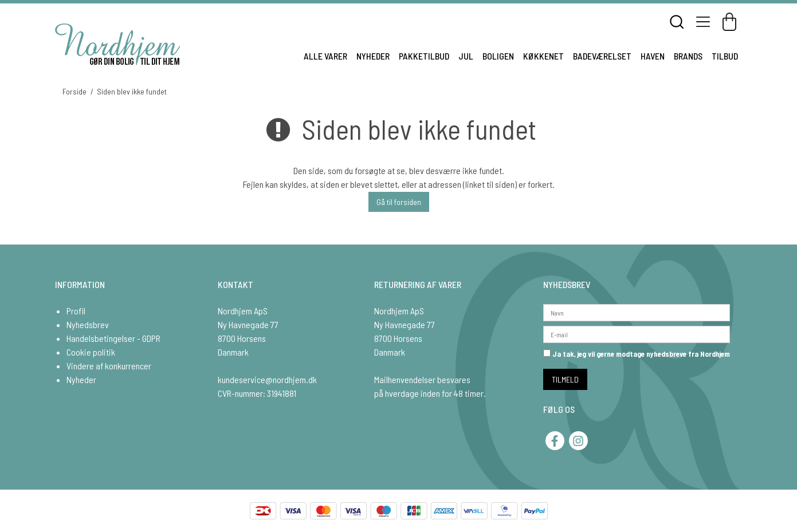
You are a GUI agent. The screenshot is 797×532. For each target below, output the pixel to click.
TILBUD (725, 56)
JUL (466, 56)
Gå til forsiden (399, 202)
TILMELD (565, 379)
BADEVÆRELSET (602, 56)
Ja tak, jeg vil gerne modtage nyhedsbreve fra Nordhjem (637, 354)
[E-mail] (637, 333)
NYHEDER (373, 56)
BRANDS (688, 56)
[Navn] (637, 311)
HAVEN (653, 56)
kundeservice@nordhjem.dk (267, 379)
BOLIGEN (498, 56)
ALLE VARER (325, 56)
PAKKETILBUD (424, 56)
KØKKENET (543, 56)
